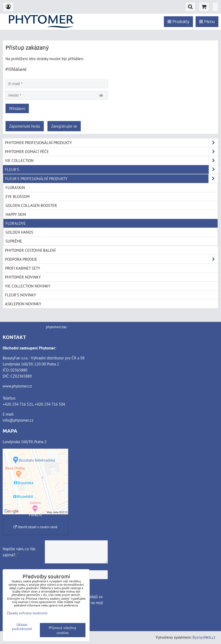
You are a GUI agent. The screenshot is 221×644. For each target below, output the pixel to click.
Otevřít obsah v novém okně (35, 527)
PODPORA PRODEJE (112, 259)
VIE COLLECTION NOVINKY (28, 286)
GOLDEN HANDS (19, 232)
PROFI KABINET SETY (23, 268)
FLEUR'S (112, 169)
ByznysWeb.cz (204, 637)
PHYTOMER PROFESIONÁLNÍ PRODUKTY (112, 143)
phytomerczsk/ (56, 327)
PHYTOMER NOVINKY (23, 277)
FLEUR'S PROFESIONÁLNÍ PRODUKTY (112, 179)
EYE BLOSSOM (18, 196)
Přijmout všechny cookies (63, 630)
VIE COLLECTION (112, 161)
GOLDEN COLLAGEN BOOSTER (31, 205)
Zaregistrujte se (64, 126)
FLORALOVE (16, 223)
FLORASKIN (15, 187)
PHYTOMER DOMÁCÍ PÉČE (112, 152)
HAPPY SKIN (16, 214)
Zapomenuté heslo (25, 126)
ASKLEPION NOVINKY (23, 304)
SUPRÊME (14, 241)
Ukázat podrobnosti (22, 627)
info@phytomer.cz (18, 420)
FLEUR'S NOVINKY (20, 295)
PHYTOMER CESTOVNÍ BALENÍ (30, 250)
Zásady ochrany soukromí (27, 613)
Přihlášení (17, 108)
